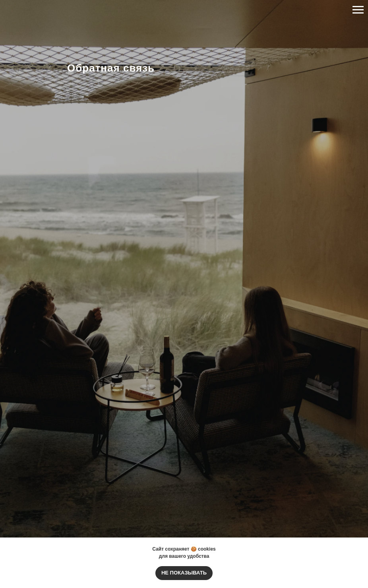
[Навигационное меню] (358, 10)
